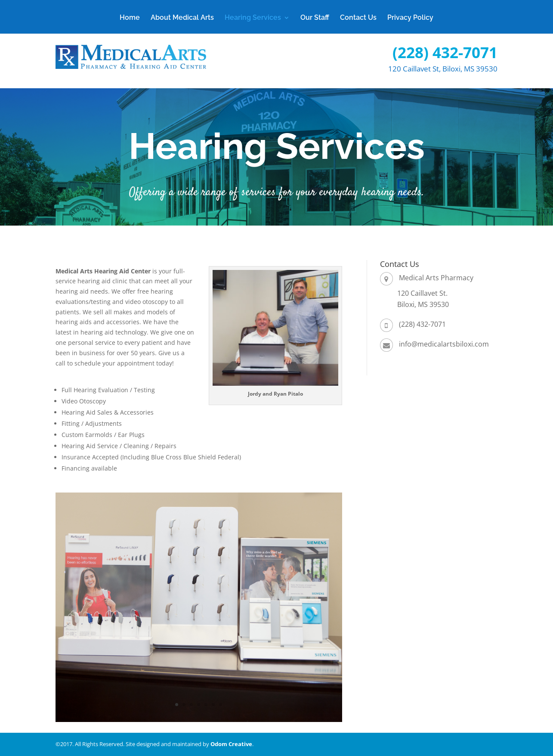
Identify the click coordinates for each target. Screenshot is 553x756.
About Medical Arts (182, 18)
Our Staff (315, 18)
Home (130, 18)
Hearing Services (253, 18)
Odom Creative (231, 744)
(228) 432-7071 (445, 52)
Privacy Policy (410, 18)
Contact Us (358, 18)
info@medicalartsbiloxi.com (444, 344)
